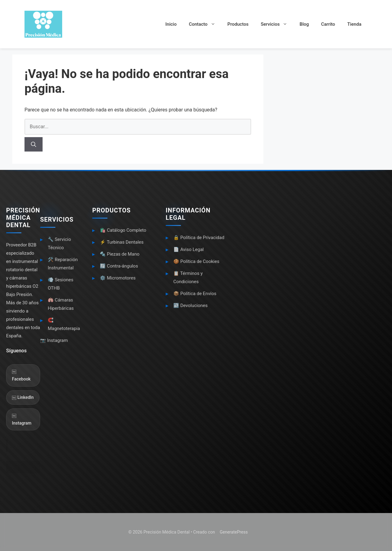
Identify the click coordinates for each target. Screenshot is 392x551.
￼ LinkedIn (23, 397)
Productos (238, 24)
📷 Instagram (54, 340)
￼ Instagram (22, 419)
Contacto (205, 24)
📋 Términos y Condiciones (188, 277)
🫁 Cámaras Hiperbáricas (61, 304)
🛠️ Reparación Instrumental (63, 264)
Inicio (171, 24)
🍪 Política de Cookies (196, 261)
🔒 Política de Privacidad (199, 238)
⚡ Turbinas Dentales (122, 242)
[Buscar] (34, 144)
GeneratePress (234, 532)
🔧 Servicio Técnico (59, 244)
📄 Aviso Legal (188, 249)
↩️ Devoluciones (190, 305)
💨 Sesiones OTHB (61, 284)
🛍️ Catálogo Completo (123, 230)
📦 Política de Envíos (195, 294)
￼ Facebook (21, 375)
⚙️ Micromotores (118, 278)
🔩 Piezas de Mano (120, 254)
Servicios (277, 24)
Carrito (328, 24)
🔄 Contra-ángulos (119, 266)
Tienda (354, 24)
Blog (304, 24)
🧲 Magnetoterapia (64, 324)
